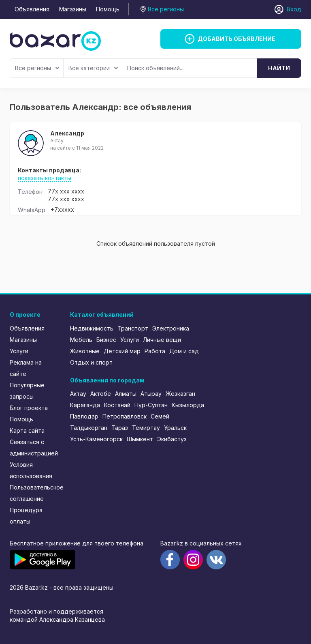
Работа (155, 351)
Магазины (73, 9)
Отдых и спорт (91, 362)
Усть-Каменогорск (96, 439)
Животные (85, 351)
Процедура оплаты (26, 516)
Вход (294, 9)
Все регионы (37, 68)
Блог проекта (29, 408)
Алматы (126, 394)
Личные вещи (162, 340)
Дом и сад (184, 351)
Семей (160, 416)
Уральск (175, 428)
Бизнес (106, 340)
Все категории (93, 68)
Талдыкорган (89, 428)
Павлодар (84, 416)
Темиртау (146, 428)
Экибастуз (172, 439)
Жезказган (180, 394)
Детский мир (122, 351)
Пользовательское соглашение (34, 493)
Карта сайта (27, 430)
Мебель (81, 340)
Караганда (85, 405)
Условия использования (31, 470)
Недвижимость (92, 328)
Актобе (101, 394)
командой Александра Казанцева (57, 619)
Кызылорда (188, 405)
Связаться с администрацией (34, 448)
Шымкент (140, 439)
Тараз (120, 428)
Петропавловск (125, 416)
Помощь (108, 9)
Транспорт (133, 328)
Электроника (171, 328)
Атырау (151, 394)
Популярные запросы (27, 391)
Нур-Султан (151, 405)
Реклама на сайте (26, 368)
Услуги (19, 351)
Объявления (32, 9)
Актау (78, 394)
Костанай (117, 405)
